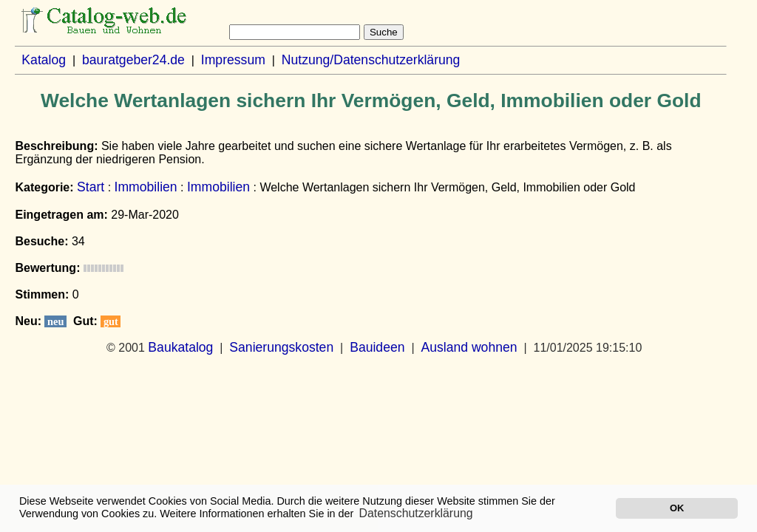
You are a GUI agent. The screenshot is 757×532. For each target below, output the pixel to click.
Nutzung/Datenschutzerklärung (371, 60)
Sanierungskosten (281, 347)
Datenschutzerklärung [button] (416, 513)
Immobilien (146, 187)
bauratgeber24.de (133, 60)
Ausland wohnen (469, 347)
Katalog (44, 60)
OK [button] (677, 508)
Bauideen (377, 347)
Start (91, 187)
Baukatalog (180, 347)
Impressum (233, 60)
